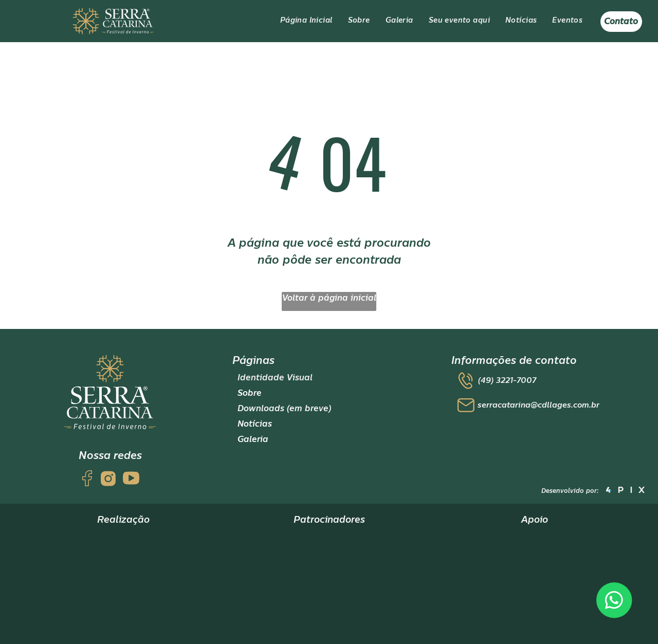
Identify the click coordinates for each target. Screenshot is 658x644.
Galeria (253, 439)
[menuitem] (306, 21)
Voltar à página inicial (329, 298)
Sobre (250, 393)
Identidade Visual (275, 378)
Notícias (255, 424)
